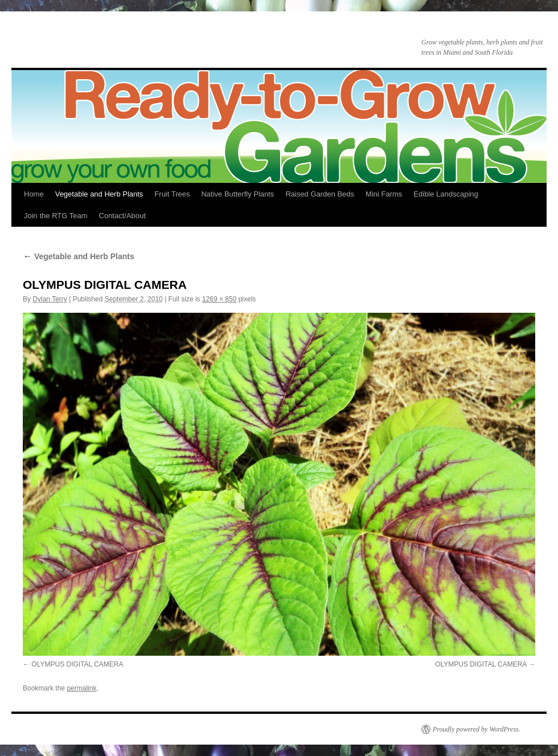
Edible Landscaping (446, 194)
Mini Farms (384, 194)
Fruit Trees (172, 194)
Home (34, 194)
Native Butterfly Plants (237, 194)
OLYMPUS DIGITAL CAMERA (77, 664)
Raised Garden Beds (320, 194)
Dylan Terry (50, 299)
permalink (81, 688)
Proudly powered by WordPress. (477, 729)
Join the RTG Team (56, 216)
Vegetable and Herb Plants (99, 194)
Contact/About (122, 216)
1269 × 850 (219, 299)
